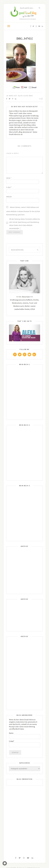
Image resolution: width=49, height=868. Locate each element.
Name (9, 178)
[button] (5, 863)
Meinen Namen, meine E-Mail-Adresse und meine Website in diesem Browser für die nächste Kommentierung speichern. (23, 211)
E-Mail (9, 187)
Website (9, 197)
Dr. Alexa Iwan (27, 96)
